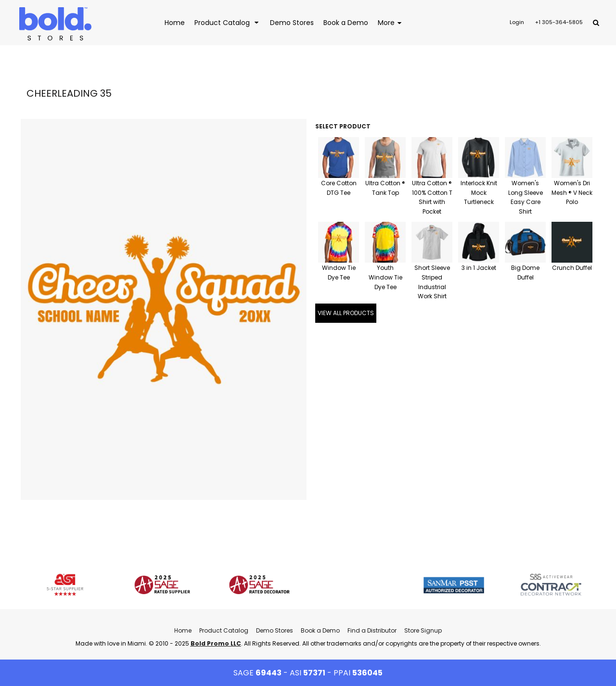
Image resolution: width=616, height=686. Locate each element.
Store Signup (423, 630)
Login (517, 22)
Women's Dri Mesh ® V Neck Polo (572, 193)
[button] (227, 22)
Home (183, 630)
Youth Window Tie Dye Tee (385, 277)
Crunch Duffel (572, 268)
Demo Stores (275, 630)
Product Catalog (224, 630)
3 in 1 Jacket (479, 268)
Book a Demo (320, 630)
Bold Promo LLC (216, 643)
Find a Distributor (372, 630)
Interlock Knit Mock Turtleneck (479, 193)
